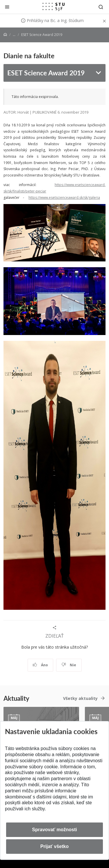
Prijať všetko (55, 846)
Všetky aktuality (80, 698)
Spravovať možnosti (54, 830)
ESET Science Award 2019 (46, 73)
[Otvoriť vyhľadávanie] (101, 7)
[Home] (5, 35)
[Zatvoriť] (7, 7)
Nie (69, 665)
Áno (40, 665)
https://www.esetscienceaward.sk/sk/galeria (64, 198)
